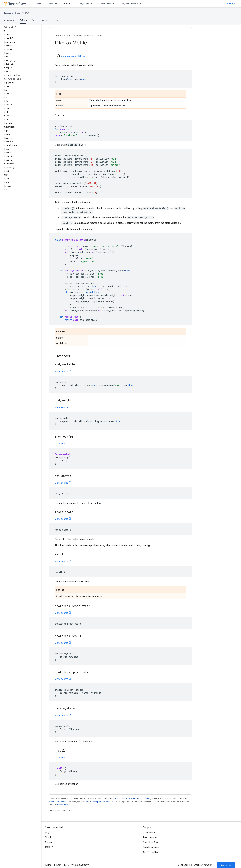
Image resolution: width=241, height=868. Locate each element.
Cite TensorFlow (151, 852)
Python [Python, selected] (23, 20)
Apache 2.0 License (57, 802)
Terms (48, 865)
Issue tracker (149, 832)
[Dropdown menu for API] (71, 4)
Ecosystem (83, 4)
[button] (20, 31)
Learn (50, 4)
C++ (34, 20)
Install (39, 4)
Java (44, 20)
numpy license (64, 805)
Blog (47, 832)
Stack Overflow (150, 842)
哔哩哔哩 (49, 847)
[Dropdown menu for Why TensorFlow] (141, 4)
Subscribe (226, 865)
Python (100, 35)
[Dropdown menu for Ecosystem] (92, 4)
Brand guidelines (151, 847)
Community (105, 4)
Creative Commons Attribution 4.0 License (132, 799)
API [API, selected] (65, 4)
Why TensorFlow (129, 4)
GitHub (231, 4)
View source (62, 371)
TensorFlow (60, 35)
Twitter (49, 842)
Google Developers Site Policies (98, 802)
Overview (9, 20)
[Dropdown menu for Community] (115, 4)
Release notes (150, 837)
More (55, 20)
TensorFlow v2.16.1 (17, 13)
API (71, 35)
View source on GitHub (71, 56)
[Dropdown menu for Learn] (57, 4)
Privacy (58, 865)
